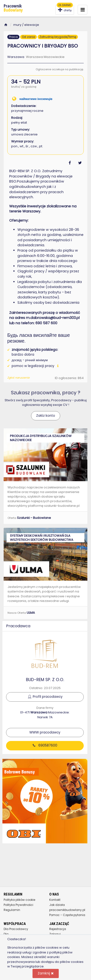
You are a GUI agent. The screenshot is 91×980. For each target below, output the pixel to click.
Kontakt (55, 900)
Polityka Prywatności (18, 905)
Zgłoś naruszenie (18, 378)
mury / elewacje (26, 25)
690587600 (45, 745)
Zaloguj (55, 934)
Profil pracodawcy (45, 697)
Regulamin (12, 910)
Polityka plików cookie (19, 900)
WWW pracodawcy (45, 732)
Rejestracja (58, 929)
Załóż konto (46, 416)
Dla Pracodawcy (16, 929)
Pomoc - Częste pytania (67, 915)
